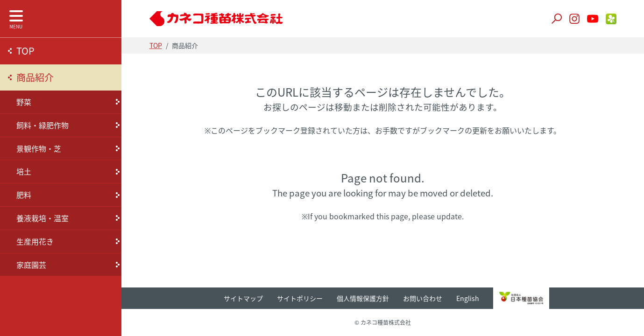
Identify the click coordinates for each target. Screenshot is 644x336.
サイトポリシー (300, 298)
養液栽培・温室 (42, 218)
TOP (25, 51)
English (468, 298)
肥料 (24, 195)
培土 (24, 171)
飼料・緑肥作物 (42, 125)
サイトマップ (243, 298)
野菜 (24, 102)
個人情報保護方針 (363, 298)
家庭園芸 (31, 265)
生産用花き (35, 241)
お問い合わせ (423, 298)
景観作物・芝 (39, 148)
